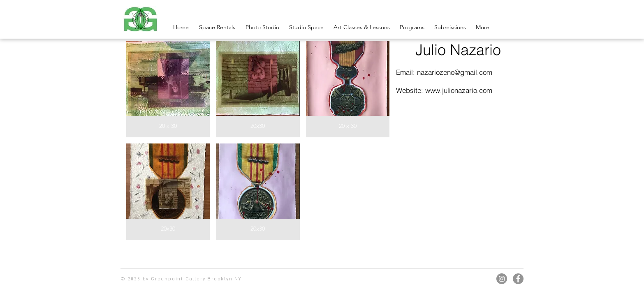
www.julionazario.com (459, 90)
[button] (168, 89)
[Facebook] (518, 279)
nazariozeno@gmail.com (455, 72)
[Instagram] (502, 279)
